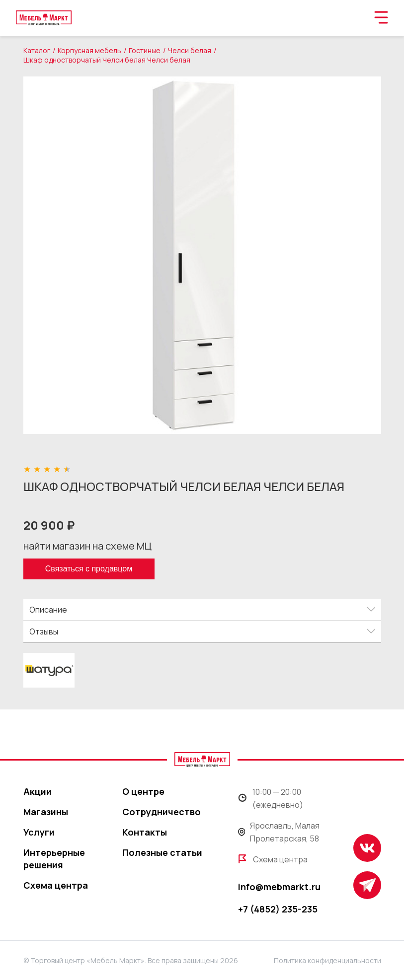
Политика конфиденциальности (327, 960)
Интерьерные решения (54, 859)
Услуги (39, 832)
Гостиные (145, 50)
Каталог (37, 50)
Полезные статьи (162, 852)
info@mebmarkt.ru (279, 887)
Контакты (145, 832)
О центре (143, 791)
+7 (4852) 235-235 (278, 909)
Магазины (46, 812)
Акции (38, 791)
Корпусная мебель (89, 50)
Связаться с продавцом (89, 569)
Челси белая (190, 50)
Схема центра (56, 885)
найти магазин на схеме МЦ (87, 546)
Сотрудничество (162, 812)
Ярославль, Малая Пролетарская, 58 (279, 832)
